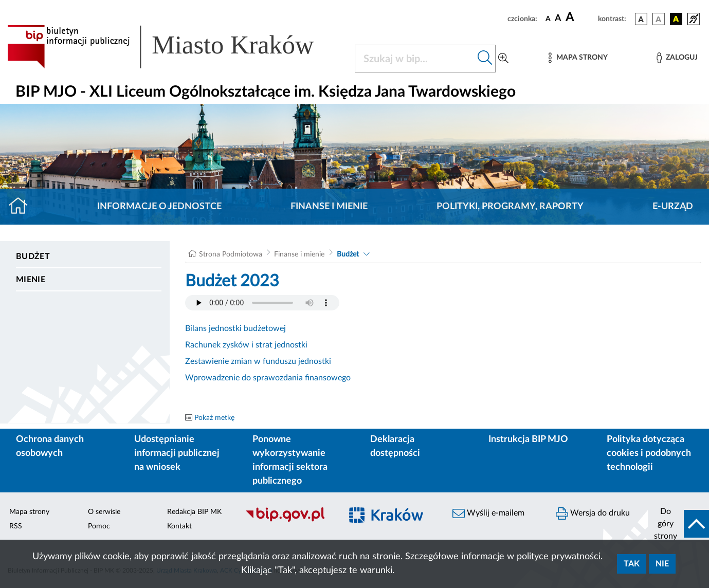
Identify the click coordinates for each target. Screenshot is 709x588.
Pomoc (99, 526)
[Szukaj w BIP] (415, 59)
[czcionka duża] (580, 17)
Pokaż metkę (214, 418)
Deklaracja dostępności (395, 446)
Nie (662, 564)
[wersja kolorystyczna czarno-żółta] (676, 19)
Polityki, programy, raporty (510, 207)
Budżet (33, 256)
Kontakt (179, 526)
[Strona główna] (22, 207)
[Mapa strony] (578, 58)
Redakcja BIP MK (194, 512)
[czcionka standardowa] (548, 19)
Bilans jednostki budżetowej (235, 328)
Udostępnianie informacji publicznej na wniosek (177, 453)
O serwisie (104, 512)
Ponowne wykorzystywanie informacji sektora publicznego (290, 460)
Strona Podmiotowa (231, 254)
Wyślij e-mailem (488, 513)
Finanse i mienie (329, 207)
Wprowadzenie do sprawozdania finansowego (268, 378)
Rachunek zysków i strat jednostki (246, 345)
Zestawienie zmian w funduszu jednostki (258, 361)
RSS (16, 526)
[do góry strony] (678, 524)
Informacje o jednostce (159, 207)
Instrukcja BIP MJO (528, 439)
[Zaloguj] (677, 58)
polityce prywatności (559, 557)
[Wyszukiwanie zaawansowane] (503, 59)
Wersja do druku (593, 513)
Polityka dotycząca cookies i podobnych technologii (649, 453)
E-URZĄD (673, 207)
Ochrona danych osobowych (50, 446)
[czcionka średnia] (558, 19)
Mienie (31, 280)
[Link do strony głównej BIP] (175, 47)
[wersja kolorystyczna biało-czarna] (659, 19)
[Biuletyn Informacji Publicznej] (288, 521)
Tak (632, 564)
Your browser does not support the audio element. (262, 303)
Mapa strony (29, 512)
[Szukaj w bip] (485, 59)
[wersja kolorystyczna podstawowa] (641, 19)
